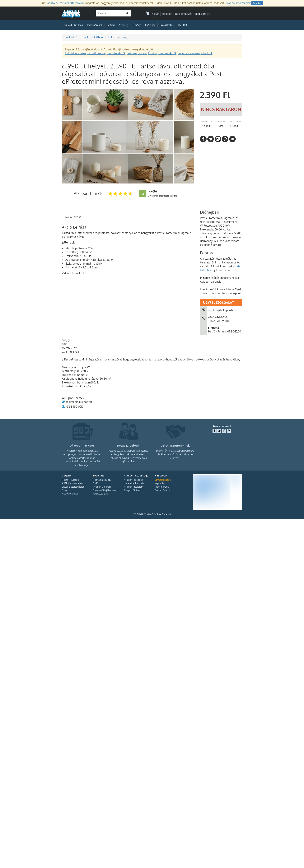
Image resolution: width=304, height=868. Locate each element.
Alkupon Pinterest (133, 490)
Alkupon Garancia (102, 487)
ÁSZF (65, 483)
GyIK (95, 483)
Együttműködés (163, 480)
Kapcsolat (160, 483)
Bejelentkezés (184, 14)
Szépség (124, 25)
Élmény (137, 25)
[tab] (73, 217)
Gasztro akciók (167, 53)
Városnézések (95, 25)
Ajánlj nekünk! (162, 487)
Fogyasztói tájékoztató (104, 490)
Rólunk (65, 480)
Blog (64, 490)
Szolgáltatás (167, 25)
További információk (238, 3)
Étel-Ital (182, 25)
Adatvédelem (76, 483)
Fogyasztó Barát (101, 494)
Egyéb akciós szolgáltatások (195, 53)
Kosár (152, 14)
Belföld (111, 25)
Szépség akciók (116, 53)
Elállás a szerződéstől (73, 487)
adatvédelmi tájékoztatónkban (66, 3)
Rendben (257, 3)
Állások (75, 480)
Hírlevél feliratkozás (134, 483)
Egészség (150, 25)
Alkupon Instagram (133, 487)
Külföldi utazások (73, 25)
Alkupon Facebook (133, 480)
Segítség (167, 14)
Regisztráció (203, 14)
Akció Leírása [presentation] (73, 217)
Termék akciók (96, 53)
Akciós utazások (70, 494)
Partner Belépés (163, 490)
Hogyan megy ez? (102, 480)
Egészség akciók (137, 53)
